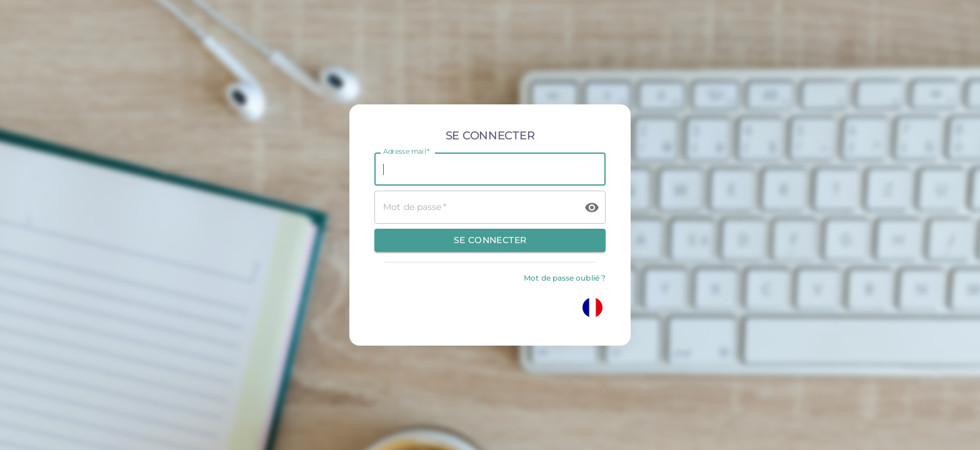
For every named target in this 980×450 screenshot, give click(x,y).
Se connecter (490, 240)
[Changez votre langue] (592, 307)
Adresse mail (406, 152)
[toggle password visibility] (592, 207)
